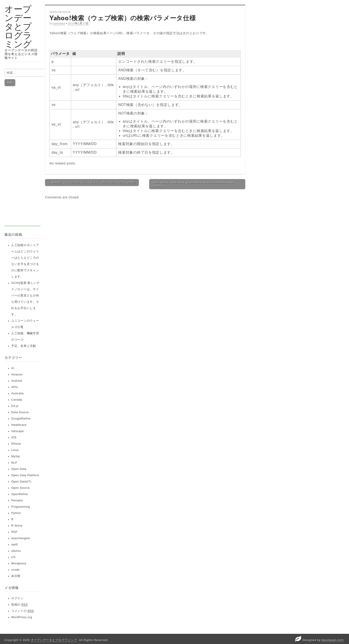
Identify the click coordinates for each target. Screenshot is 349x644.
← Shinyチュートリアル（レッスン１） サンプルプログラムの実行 (92, 182)
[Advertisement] (23, 159)
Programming (21, 507)
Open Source (20, 488)
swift (15, 545)
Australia (17, 393)
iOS (14, 438)
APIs (15, 387)
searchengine (21, 538)
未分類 (16, 576)
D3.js (15, 406)
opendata (59, 23)
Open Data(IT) (21, 482)
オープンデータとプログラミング (18, 26)
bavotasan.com (332, 640)
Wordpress (19, 563)
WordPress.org (22, 617)
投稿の (19, 605)
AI (13, 368)
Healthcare (19, 425)
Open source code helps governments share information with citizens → (193, 184)
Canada (17, 400)
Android (17, 381)
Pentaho (17, 500)
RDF (14, 532)
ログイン (17, 598)
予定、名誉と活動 (24, 346)
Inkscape (18, 431)
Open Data (19, 469)
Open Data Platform (25, 475)
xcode (15, 570)
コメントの (23, 611)
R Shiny (17, 526)
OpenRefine (20, 494)
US (13, 557)
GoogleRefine (21, 419)
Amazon (17, 375)
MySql (16, 456)
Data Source (20, 412)
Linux (15, 450)
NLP (14, 463)
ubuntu (16, 551)
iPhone (16, 444)
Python (16, 513)
